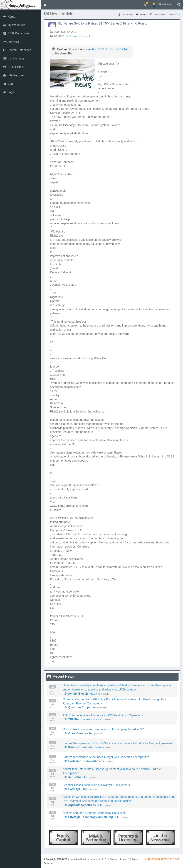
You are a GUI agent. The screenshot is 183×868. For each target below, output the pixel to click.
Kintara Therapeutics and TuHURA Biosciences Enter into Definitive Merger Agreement (118, 743)
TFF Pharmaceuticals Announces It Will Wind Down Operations (103, 715)
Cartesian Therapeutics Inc (85, 761)
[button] (45, 5)
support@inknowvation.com (163, 859)
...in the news (159, 15)
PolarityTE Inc (76, 789)
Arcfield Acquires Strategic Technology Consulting (94, 813)
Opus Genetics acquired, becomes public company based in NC (103, 729)
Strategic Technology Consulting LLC (92, 817)
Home (141, 14)
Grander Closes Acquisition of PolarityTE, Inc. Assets (96, 785)
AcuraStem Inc (76, 777)
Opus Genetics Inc (79, 733)
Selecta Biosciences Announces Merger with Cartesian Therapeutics (106, 757)
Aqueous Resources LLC (83, 805)
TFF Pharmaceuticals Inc (83, 719)
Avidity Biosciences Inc (82, 694)
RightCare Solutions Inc (110, 49)
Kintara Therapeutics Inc (83, 747)
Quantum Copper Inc (81, 707)
